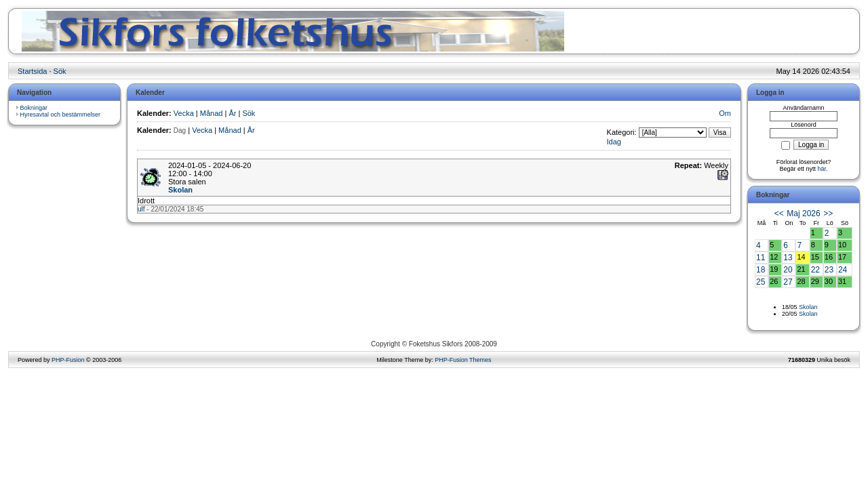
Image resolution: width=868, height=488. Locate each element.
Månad (212, 113)
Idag (614, 142)
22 (815, 270)
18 (761, 270)
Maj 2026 (803, 213)
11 (761, 258)
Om (725, 113)
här (822, 169)
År (232, 113)
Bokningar (34, 108)
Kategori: (622, 132)
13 (788, 258)
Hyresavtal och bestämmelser (61, 115)
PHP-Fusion (68, 360)
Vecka (184, 113)
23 (829, 270)
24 (843, 270)
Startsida (32, 71)
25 (761, 282)
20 (788, 270)
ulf (141, 209)
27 (788, 282)
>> (828, 213)
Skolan (180, 190)
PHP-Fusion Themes (463, 360)
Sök (60, 71)
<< (779, 213)
